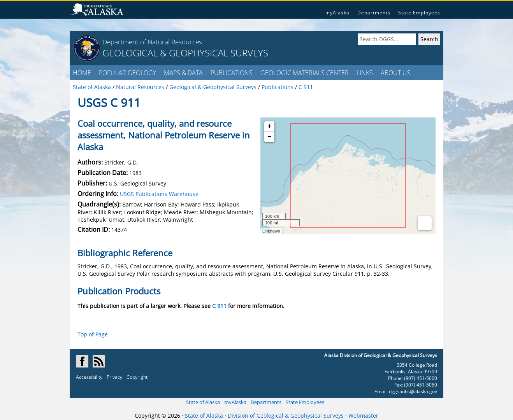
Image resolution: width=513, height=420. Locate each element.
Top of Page (93, 334)
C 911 (219, 306)
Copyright (137, 377)
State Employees (419, 13)
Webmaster (363, 416)
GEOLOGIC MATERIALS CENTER (305, 73)
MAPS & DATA (183, 73)
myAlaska (337, 13)
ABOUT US (396, 73)
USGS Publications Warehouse (159, 194)
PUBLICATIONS (232, 73)
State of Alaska (203, 402)
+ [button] (270, 126)
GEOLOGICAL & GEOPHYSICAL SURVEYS (185, 53)
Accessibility (89, 377)
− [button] (270, 137)
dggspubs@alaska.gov (413, 391)
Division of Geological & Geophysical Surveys (286, 416)
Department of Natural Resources (152, 42)
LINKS (365, 73)
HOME (82, 73)
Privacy (114, 377)
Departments (374, 13)
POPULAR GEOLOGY (127, 73)
